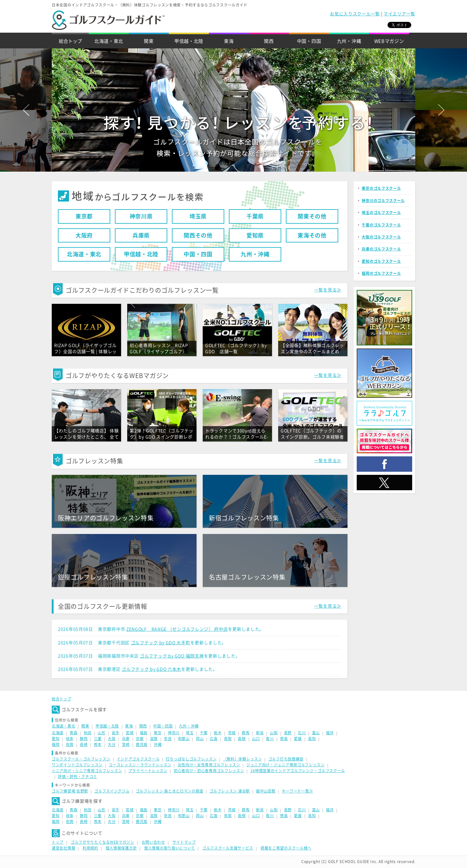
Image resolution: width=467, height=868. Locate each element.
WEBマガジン (389, 41)
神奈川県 (141, 216)
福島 (144, 733)
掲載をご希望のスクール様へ (286, 848)
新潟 (260, 733)
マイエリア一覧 (399, 14)
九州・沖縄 (349, 41)
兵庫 (126, 739)
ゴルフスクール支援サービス (228, 848)
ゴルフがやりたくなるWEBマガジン (103, 842)
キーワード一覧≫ (298, 791)
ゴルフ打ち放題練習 (286, 759)
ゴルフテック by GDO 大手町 (161, 643)
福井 (330, 733)
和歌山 (184, 739)
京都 (140, 739)
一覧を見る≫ (328, 290)
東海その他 (312, 235)
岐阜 (70, 739)
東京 (158, 733)
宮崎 (126, 744)
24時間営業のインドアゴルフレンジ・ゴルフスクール (298, 771)
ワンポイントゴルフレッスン (77, 765)
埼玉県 (198, 216)
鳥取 (228, 739)
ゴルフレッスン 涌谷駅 (230, 791)
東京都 (84, 216)
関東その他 (312, 216)
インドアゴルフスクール (138, 759)
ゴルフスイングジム (112, 791)
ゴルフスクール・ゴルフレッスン (81, 759)
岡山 (200, 739)
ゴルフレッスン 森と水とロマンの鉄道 (170, 791)
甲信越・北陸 (189, 41)
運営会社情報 (63, 848)
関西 (269, 41)
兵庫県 (141, 235)
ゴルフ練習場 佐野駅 (70, 791)
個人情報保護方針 (121, 848)
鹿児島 (142, 744)
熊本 (98, 744)
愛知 (56, 739)
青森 (73, 733)
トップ (58, 842)
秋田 (88, 733)
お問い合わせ (153, 842)
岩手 (116, 733)
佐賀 (70, 744)
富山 (316, 733)
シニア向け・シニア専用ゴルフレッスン (87, 771)
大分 (112, 744)
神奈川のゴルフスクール (383, 201)
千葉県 (255, 216)
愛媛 (298, 739)
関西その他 (198, 235)
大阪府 (84, 235)
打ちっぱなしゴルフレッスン (191, 759)
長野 (288, 733)
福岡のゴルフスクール (381, 273)
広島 (214, 739)
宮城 (130, 733)
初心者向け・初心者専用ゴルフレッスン (209, 771)
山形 (102, 733)
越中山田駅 (266, 791)
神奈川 (174, 733)
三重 (98, 739)
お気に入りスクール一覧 (355, 14)
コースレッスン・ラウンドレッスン (140, 765)
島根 (242, 739)
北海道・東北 (109, 41)
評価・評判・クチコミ (77, 776)
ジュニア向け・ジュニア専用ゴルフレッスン (286, 765)
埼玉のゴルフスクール (381, 213)
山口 (256, 739)
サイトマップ (184, 842)
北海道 (58, 733)
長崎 (84, 744)
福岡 (56, 744)
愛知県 (255, 235)
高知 (312, 739)
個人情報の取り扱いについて (170, 848)
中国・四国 (309, 41)
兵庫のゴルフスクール (381, 249)
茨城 (232, 733)
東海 (229, 41)
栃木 (218, 733)
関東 (149, 41)
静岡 (84, 739)
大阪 (112, 739)
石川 (302, 733)
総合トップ (70, 41)
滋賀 (154, 739)
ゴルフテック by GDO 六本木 (151, 669)
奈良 (168, 739)
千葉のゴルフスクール (381, 225)
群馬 (246, 733)
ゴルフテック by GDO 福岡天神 (172, 656)
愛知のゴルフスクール (381, 261)
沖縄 (158, 744)
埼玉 (190, 733)
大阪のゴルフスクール (381, 237)
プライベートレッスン (148, 771)
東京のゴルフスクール (381, 188)
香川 (270, 739)
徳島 (284, 739)
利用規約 (90, 848)
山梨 (274, 733)
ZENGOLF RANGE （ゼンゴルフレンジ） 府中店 (177, 629)
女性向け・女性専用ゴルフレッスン (209, 765)
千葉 (204, 733)
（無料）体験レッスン (243, 759)
